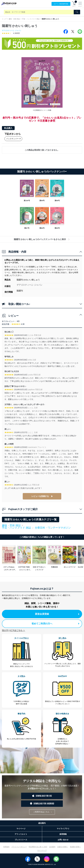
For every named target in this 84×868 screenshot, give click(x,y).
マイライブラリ (63, 829)
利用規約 (6, 847)
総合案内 (42, 823)
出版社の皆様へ (63, 847)
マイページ (21, 829)
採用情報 (63, 834)
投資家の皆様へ (75, 847)
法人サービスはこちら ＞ (13, 630)
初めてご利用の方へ (55, 624)
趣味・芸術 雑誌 (14, 19)
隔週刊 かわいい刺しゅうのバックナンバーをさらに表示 (42, 239)
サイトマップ (42, 850)
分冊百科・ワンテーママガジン (53, 528)
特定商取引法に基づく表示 (38, 847)
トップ (4, 19)
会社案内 (52, 847)
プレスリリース (21, 840)
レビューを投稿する (40, 496)
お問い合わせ (63, 840)
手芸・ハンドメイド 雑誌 (31, 19)
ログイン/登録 (61, 4)
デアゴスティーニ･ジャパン (12, 31)
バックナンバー (13, 139)
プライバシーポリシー (19, 847)
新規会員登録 (57, 614)
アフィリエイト (21, 834)
